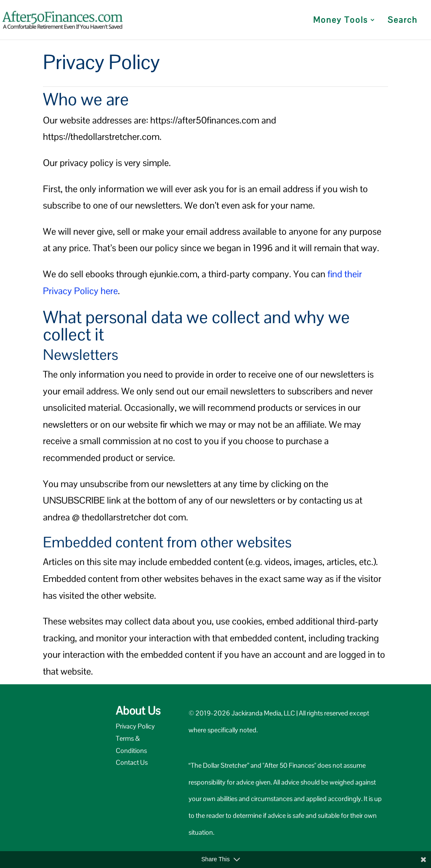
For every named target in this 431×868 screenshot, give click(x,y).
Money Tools (341, 21)
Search (403, 21)
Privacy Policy (135, 726)
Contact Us (132, 762)
